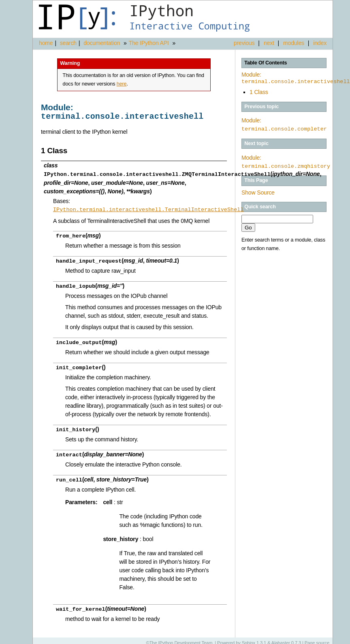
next (269, 43)
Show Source (258, 193)
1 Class (259, 92)
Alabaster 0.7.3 (286, 638)
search (68, 43)
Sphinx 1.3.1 (254, 638)
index (320, 43)
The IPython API (149, 43)
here (122, 84)
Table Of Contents (266, 63)
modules (294, 43)
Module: (296, 78)
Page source (317, 638)
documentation (102, 43)
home (46, 43)
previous (244, 43)
